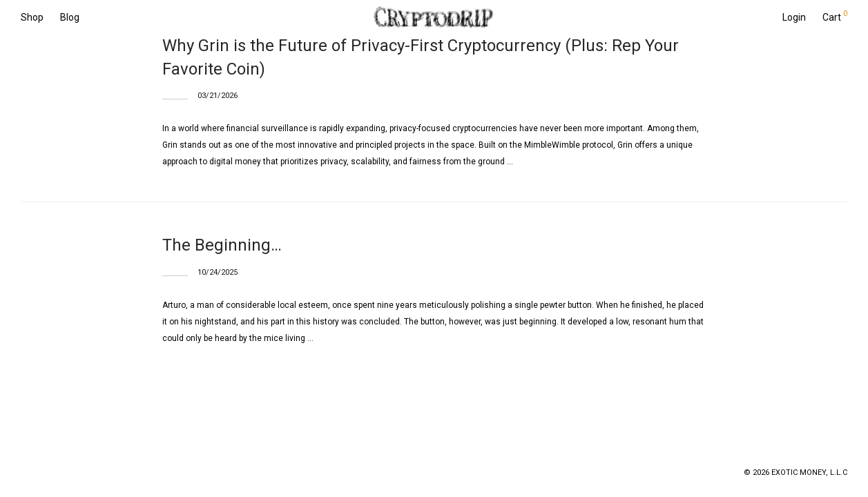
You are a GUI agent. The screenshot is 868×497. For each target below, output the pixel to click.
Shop (32, 17)
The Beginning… (222, 245)
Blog (70, 17)
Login (794, 17)
